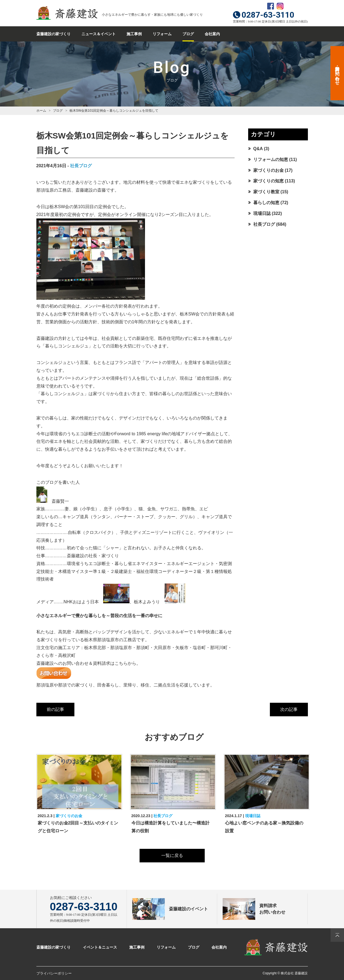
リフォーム (162, 34)
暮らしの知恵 (266, 203)
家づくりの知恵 (269, 181)
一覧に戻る (172, 855)
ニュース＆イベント (99, 34)
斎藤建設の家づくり (53, 34)
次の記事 (289, 709)
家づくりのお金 (269, 170)
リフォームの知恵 (271, 159)
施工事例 (134, 34)
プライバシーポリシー (54, 973)
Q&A (258, 149)
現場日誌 (262, 213)
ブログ (188, 34)
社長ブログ (81, 166)
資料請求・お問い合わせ (337, 73)
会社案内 (212, 34)
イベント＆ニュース (100, 947)
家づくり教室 (266, 192)
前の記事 (55, 709)
